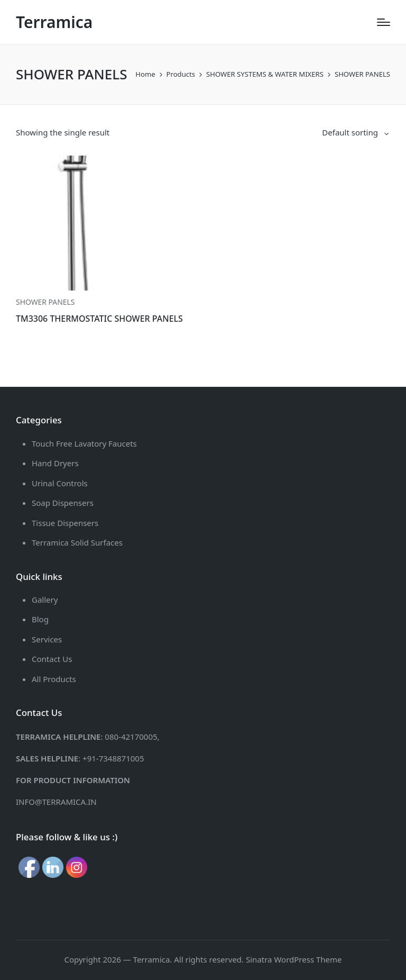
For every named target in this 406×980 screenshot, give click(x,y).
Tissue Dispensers (65, 523)
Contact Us (52, 659)
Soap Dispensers (63, 503)
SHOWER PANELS (45, 302)
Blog (40, 619)
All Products (54, 679)
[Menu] (384, 22)
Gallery (45, 600)
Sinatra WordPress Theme (294, 959)
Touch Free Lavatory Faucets (84, 443)
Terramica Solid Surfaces (77, 542)
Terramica (54, 22)
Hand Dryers (55, 463)
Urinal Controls (60, 483)
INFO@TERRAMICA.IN (56, 802)
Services (47, 639)
